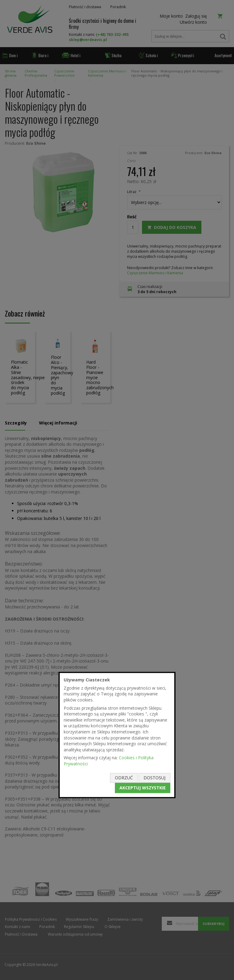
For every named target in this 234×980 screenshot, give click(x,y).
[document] (117, 735)
